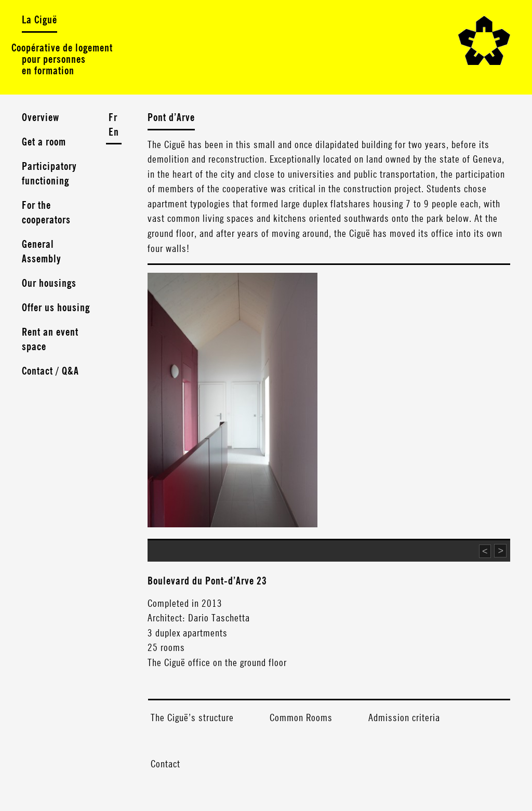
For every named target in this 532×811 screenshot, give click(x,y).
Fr (113, 118)
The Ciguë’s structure (192, 718)
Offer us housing (56, 308)
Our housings (49, 284)
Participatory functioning (49, 174)
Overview (41, 118)
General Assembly (42, 252)
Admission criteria (404, 718)
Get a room (44, 142)
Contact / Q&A (50, 371)
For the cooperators (46, 213)
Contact (165, 764)
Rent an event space (50, 340)
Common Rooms (301, 718)
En (114, 132)
